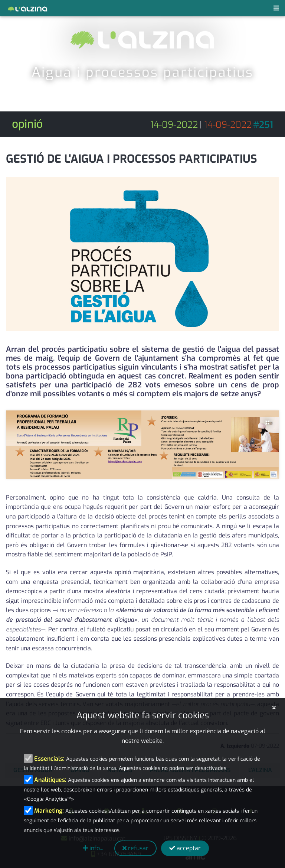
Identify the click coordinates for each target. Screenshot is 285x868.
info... (93, 848)
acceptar (185, 848)
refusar (135, 848)
